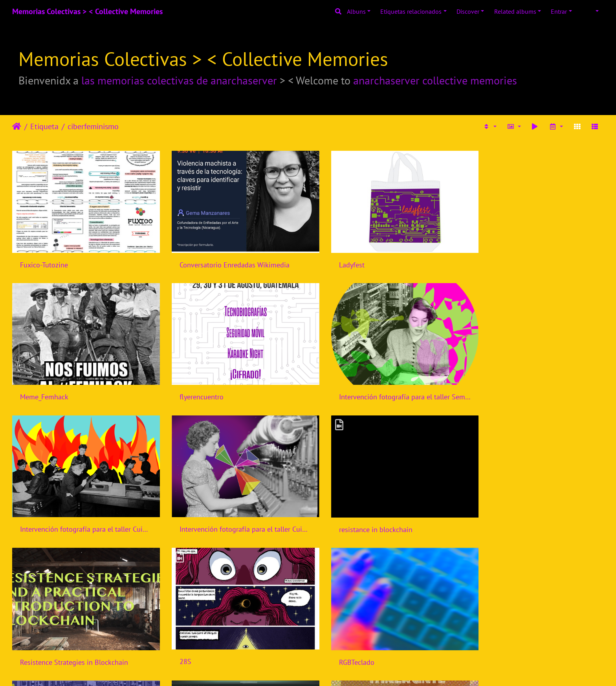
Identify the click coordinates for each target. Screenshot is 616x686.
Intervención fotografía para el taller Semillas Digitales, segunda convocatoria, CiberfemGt (233, 385)
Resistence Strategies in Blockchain (225, 512)
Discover (468, 11)
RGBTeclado (490, 512)
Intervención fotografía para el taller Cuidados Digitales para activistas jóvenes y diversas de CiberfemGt (383, 385)
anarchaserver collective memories (435, 80)
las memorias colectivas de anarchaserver (179, 80)
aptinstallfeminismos (203, 639)
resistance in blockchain (57, 511)
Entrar (559, 11)
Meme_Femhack (497, 259)
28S (328, 511)
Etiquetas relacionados (411, 11)
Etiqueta (44, 126)
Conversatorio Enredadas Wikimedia (226, 259)
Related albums (515, 11)
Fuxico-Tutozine (44, 259)
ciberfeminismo (93, 126)
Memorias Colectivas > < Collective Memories (87, 11)
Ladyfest (335, 259)
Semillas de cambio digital (61, 638)
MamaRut (336, 638)
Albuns (356, 11)
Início (17, 126)
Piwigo (324, 670)
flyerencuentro (42, 385)
